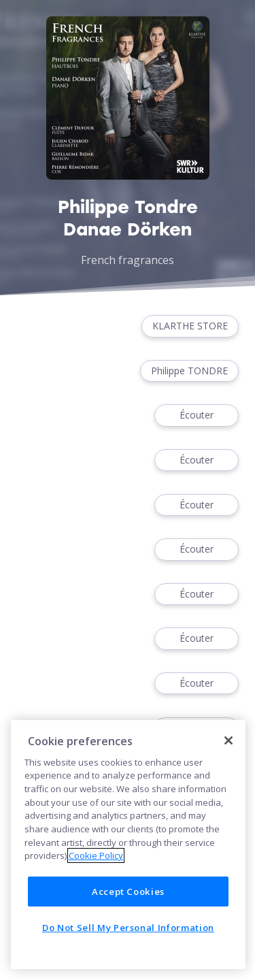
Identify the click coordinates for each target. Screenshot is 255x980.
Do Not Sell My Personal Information (128, 928)
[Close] (228, 740)
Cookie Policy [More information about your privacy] (96, 855)
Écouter (197, 415)
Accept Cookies (128, 892)
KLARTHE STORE (190, 326)
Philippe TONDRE (189, 371)
